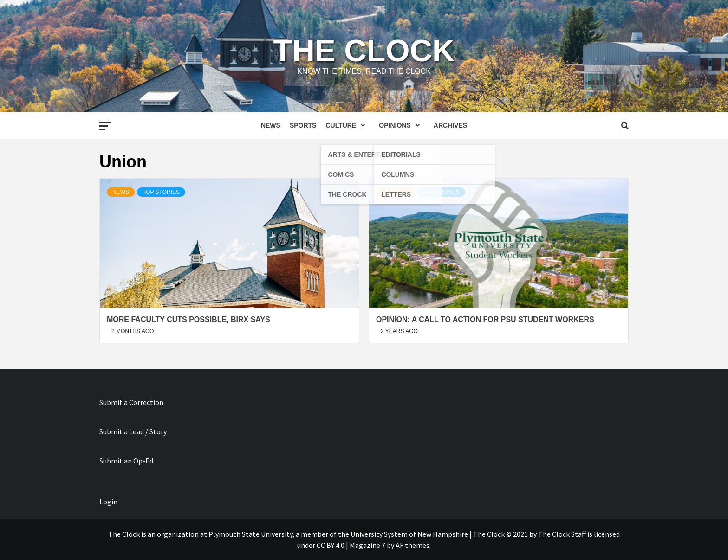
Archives (450, 125)
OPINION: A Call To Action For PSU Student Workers (485, 319)
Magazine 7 (367, 545)
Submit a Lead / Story (133, 431)
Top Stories (161, 192)
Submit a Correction (131, 402)
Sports (303, 125)
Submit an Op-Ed (126, 461)
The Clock (364, 50)
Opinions (401, 125)
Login (108, 502)
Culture (348, 125)
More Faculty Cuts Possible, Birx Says (188, 319)
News (271, 125)
